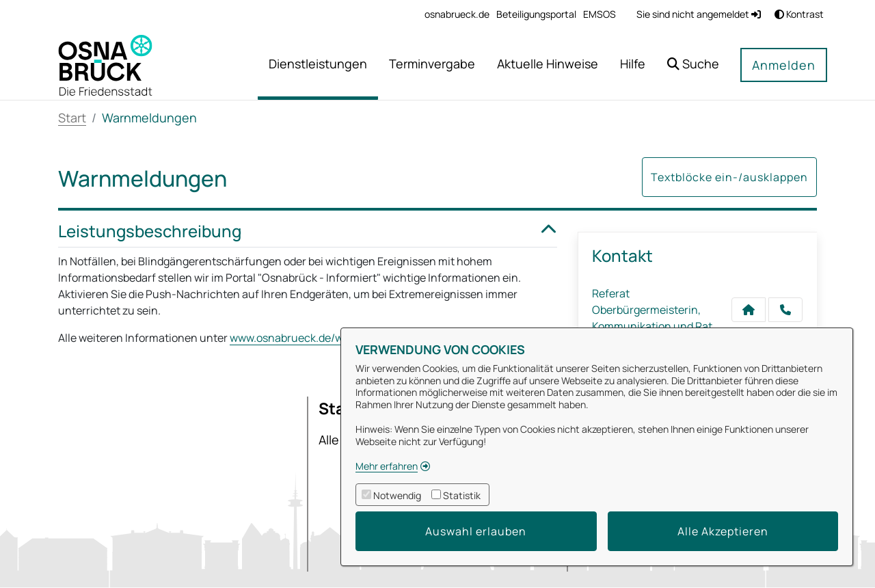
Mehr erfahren (387, 466)
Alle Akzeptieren (723, 531)
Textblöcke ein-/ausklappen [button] (729, 177)
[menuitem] (457, 14)
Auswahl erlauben (476, 531)
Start (72, 118)
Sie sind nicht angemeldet (699, 14)
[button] (693, 65)
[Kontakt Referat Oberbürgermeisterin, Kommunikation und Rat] (749, 310)
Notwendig (397, 495)
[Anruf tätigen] (785, 310)
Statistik (462, 495)
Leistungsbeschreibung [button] (308, 231)
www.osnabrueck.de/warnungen (311, 338)
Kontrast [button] (799, 14)
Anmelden (784, 65)
